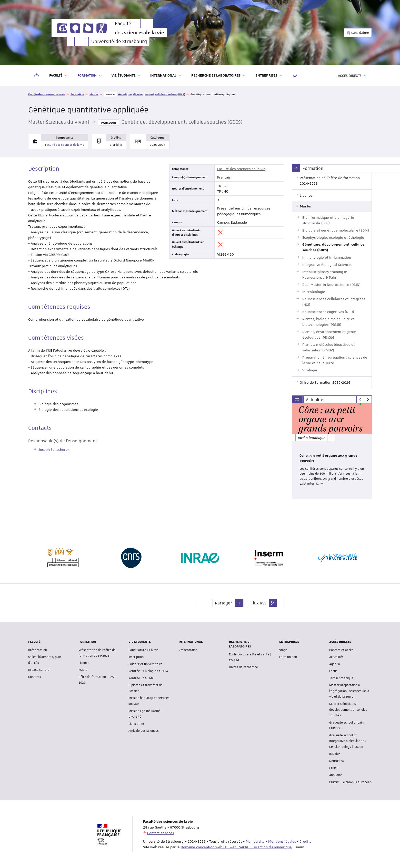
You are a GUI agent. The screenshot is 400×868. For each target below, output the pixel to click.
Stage (283, 650)
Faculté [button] (59, 76)
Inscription (136, 657)
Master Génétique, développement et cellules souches (348, 709)
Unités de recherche (243, 667)
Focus (333, 671)
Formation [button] (90, 76)
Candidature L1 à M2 (143, 650)
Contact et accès (341, 650)
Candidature (358, 33)
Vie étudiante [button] (126, 76)
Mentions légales (282, 841)
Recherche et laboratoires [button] (219, 76)
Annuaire (336, 775)
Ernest (334, 768)
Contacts (35, 677)
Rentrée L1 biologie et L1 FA (148, 671)
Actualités (336, 657)
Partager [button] (224, 603)
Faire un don (288, 657)
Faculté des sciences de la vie (47, 94)
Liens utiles (137, 724)
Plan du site (255, 841)
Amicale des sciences (144, 731)
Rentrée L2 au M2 (141, 678)
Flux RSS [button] (258, 603)
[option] (332, 451)
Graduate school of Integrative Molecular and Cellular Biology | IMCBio (348, 741)
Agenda (335, 664)
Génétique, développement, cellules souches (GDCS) (152, 94)
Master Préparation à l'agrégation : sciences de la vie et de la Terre (349, 691)
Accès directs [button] (353, 76)
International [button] (166, 76)
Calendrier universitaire (145, 664)
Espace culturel (39, 670)
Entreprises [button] (269, 76)
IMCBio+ (335, 754)
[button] (295, 76)
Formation (77, 94)
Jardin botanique (341, 678)
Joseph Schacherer (54, 449)
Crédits (305, 841)
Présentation (38, 650)
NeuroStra (337, 761)
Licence (84, 663)
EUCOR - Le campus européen (350, 782)
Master (94, 94)
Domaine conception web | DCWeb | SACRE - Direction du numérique (236, 847)
